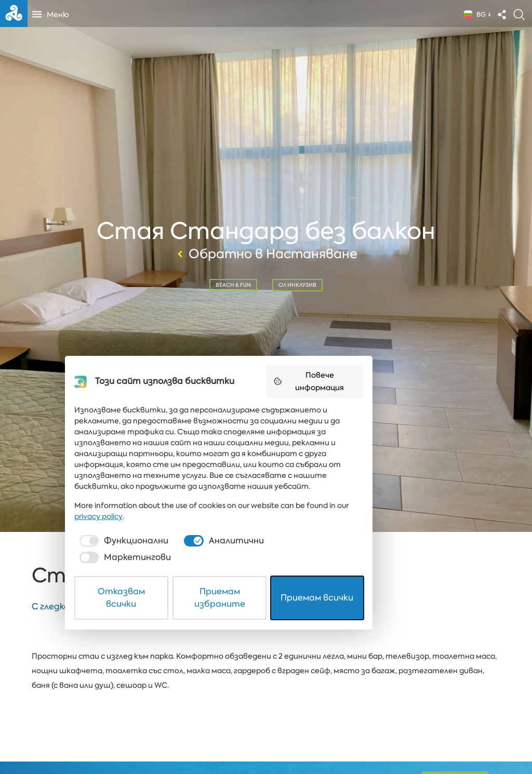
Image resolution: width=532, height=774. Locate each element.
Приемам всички (385, 739)
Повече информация (391, 573)
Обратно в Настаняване (266, 253)
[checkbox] (138, 705)
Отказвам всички (147, 739)
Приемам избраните (267, 739)
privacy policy (389, 681)
